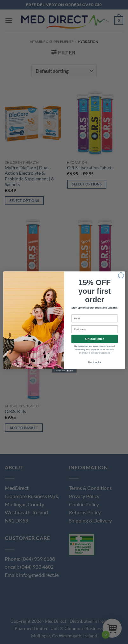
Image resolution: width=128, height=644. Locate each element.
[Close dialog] (121, 275)
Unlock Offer (94, 339)
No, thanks (94, 362)
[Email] (94, 319)
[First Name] (94, 329)
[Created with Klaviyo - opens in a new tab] (64, 371)
